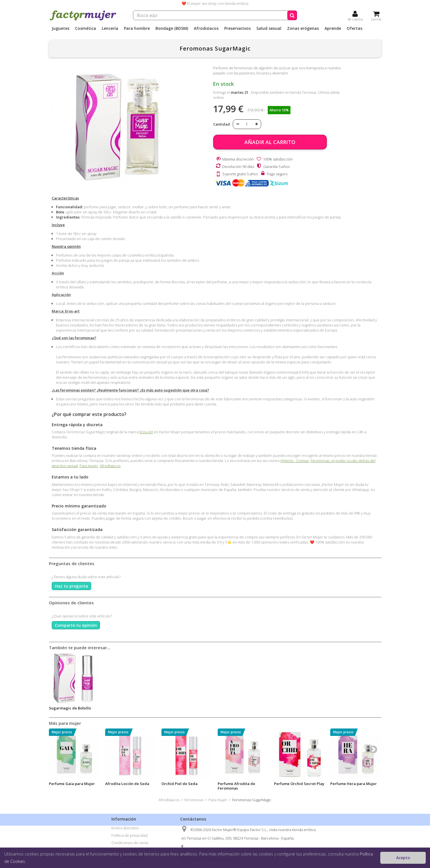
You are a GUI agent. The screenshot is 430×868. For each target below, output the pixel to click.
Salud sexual (269, 28)
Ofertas (355, 28)
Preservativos (237, 28)
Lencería (110, 28)
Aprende (333, 28)
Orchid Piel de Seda (179, 784)
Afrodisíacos (206, 28)
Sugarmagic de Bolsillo (70, 708)
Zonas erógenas (303, 28)
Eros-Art (146, 432)
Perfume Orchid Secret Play (299, 784)
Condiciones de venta (130, 843)
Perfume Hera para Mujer (354, 784)
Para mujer (89, 466)
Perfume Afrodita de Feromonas (236, 786)
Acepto (403, 858)
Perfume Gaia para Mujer (72, 784)
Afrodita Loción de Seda (127, 784)
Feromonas (194, 800)
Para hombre (137, 28)
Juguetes (61, 28)
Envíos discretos (125, 828)
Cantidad (222, 124)
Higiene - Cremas (295, 461)
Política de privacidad (129, 835)
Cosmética (86, 28)
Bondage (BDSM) (172, 28)
